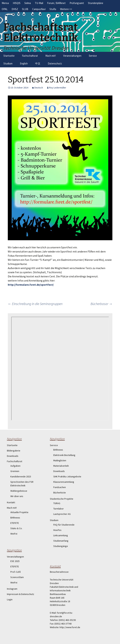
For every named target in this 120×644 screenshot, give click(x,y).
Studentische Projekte (62, 499)
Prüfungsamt (77, 3)
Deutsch (39, 88)
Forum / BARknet (56, 3)
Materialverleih (61, 466)
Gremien (15, 471)
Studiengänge (61, 546)
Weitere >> (66, 9)
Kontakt (11, 502)
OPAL (5, 9)
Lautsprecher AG (62, 514)
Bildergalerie (14, 451)
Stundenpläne (96, 3)
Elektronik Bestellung (64, 455)
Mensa (5, 3)
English (24, 63)
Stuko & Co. (16, 528)
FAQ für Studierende (64, 525)
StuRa (53, 9)
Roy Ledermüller (58, 88)
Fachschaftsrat (30, 56)
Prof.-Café (16, 572)
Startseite (9, 56)
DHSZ (15, 9)
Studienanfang (61, 541)
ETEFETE (15, 523)
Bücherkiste (60, 493)
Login (10, 599)
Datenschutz (55, 63)
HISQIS (17, 3)
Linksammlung (61, 535)
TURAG (57, 503)
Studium (8, 63)
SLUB (25, 9)
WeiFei (14, 534)
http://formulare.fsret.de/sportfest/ (31, 285)
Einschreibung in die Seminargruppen (35, 304)
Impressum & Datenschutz (21, 594)
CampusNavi (39, 9)
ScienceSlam (17, 577)
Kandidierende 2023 (21, 476)
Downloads (13, 456)
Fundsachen (60, 487)
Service (93, 56)
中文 (38, 63)
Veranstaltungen (72, 56)
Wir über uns (17, 496)
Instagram (12, 589)
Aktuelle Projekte (19, 512)
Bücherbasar (101, 304)
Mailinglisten (60, 460)
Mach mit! (51, 56)
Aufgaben (15, 466)
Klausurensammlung (64, 482)
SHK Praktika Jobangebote (67, 476)
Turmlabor (59, 509)
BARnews (15, 518)
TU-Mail (39, 3)
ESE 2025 (15, 561)
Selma (28, 3)
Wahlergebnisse (19, 491)
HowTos (57, 530)
